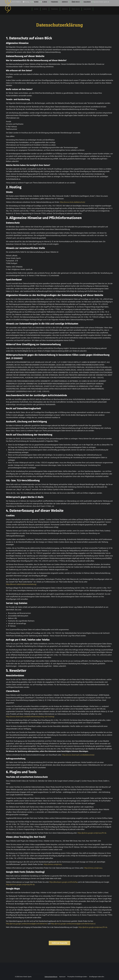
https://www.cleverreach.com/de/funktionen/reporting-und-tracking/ (30, 717)
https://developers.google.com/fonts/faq (63, 882)
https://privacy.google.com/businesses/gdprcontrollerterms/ (27, 924)
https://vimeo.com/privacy (53, 864)
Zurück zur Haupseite (59, 943)
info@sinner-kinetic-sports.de (99, 2)
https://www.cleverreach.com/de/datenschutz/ (78, 755)
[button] (77, 977)
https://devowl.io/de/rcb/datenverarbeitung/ (21, 584)
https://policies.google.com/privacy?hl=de (92, 833)
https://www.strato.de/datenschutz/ (72, 202)
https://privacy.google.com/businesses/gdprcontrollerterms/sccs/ (73, 924)
